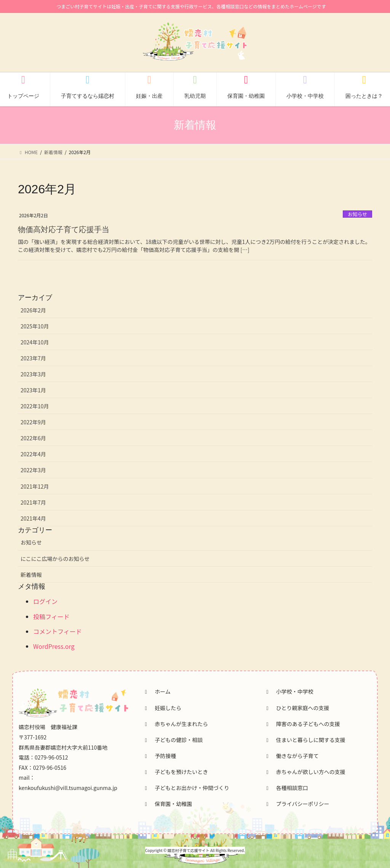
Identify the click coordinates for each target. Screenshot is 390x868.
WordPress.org (54, 646)
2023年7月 (33, 358)
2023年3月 (33, 374)
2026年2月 (33, 310)
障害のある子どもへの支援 (302, 724)
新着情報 (31, 575)
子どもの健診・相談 (173, 740)
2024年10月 (35, 342)
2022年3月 (33, 470)
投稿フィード (51, 616)
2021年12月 (35, 486)
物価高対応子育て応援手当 (64, 229)
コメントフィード (58, 631)
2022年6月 (33, 438)
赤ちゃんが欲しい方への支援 (305, 772)
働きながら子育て (291, 756)
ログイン (45, 601)
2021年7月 (33, 502)
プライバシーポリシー (296, 804)
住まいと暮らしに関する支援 (305, 740)
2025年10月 (35, 326)
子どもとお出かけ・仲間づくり (186, 788)
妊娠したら (162, 708)
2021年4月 (33, 518)
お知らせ (357, 214)
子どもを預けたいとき (176, 772)
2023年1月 (33, 390)
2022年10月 (35, 406)
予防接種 (160, 756)
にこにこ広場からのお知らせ (55, 559)
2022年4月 (33, 454)
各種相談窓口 (286, 788)
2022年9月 (33, 422)
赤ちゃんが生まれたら (176, 724)
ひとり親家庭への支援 (296, 708)
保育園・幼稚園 (168, 804)
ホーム (157, 691)
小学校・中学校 (289, 691)
